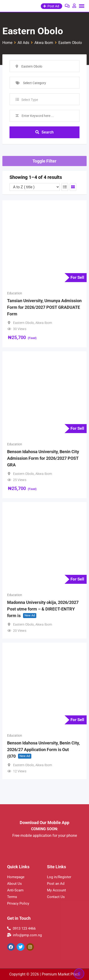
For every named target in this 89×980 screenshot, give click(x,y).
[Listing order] (35, 187)
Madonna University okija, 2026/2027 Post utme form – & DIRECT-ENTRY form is (43, 609)
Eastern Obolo (23, 323)
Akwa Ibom (44, 323)
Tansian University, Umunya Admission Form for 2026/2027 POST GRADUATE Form (44, 307)
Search (44, 132)
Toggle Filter (44, 161)
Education (15, 293)
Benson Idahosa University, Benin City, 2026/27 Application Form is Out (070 (43, 750)
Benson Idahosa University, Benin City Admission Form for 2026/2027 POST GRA (43, 458)
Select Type (30, 100)
